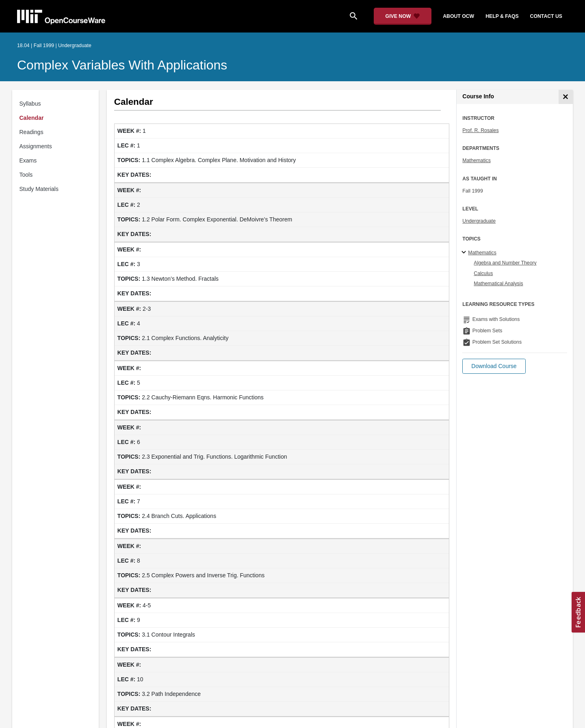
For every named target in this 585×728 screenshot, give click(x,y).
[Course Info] (566, 97)
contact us (546, 16)
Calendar (32, 118)
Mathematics (476, 160)
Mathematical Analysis (498, 284)
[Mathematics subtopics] (465, 253)
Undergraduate (479, 221)
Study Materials (39, 189)
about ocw (458, 16)
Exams (28, 160)
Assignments (36, 146)
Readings (31, 132)
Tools (26, 175)
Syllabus (30, 104)
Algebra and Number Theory (505, 263)
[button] (494, 366)
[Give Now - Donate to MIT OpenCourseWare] (403, 16)
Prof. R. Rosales (480, 130)
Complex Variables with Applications (122, 65)
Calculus (483, 273)
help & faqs (502, 16)
